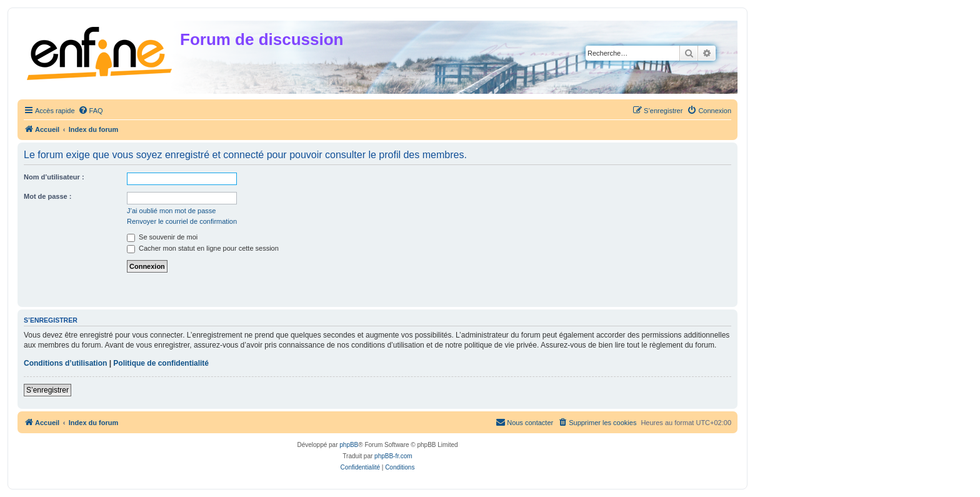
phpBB (349, 445)
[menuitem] (91, 111)
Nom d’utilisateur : (54, 177)
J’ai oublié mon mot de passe (171, 211)
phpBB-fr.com (393, 456)
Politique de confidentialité (161, 363)
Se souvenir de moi (162, 237)
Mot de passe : (47, 196)
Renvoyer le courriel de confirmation (182, 221)
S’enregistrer (47, 390)
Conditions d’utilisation (65, 363)
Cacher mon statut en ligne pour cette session (203, 248)
